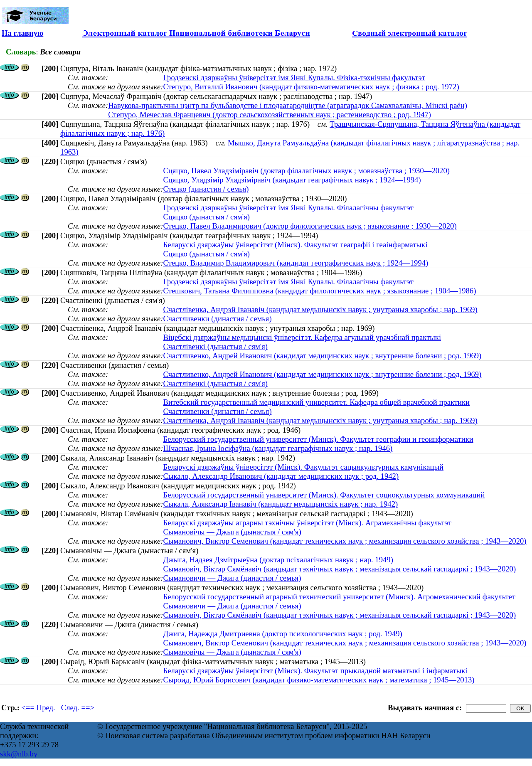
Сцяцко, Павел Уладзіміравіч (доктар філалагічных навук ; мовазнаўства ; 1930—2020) (306, 171)
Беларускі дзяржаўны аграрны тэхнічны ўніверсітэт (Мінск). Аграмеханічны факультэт (307, 523)
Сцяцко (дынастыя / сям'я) (206, 217)
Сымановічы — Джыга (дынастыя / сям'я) (232, 532)
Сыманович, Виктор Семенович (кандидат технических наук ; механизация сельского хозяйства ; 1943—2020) (345, 541)
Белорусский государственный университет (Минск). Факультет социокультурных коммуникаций (324, 495)
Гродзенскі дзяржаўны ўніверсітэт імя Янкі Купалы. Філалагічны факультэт (288, 208)
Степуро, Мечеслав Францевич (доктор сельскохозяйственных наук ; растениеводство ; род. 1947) (270, 115)
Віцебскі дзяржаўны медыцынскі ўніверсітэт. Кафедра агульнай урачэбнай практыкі (302, 337)
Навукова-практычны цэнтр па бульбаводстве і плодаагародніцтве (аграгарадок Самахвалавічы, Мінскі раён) (288, 105)
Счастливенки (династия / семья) (217, 319)
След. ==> (78, 708)
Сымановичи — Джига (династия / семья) (232, 578)
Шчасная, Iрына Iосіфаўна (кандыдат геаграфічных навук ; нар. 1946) (278, 448)
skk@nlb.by (19, 754)
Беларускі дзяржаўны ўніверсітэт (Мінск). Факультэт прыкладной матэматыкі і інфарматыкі (315, 671)
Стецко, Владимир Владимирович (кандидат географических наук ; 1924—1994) (296, 263)
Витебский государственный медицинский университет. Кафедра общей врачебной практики (316, 402)
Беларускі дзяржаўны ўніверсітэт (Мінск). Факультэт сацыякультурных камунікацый (303, 467)
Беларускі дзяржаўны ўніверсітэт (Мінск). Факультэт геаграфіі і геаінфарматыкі (295, 245)
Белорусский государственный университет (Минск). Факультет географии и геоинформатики (318, 439)
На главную (22, 33)
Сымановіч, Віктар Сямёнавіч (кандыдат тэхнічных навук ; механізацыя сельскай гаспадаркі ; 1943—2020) (339, 569)
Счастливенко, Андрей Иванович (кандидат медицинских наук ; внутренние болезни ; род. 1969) (322, 356)
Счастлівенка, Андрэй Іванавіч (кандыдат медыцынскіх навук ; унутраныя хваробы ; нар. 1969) (320, 309)
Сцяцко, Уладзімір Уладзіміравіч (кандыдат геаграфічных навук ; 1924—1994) (292, 180)
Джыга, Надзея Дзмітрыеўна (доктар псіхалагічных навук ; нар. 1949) (278, 560)
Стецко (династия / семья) (206, 189)
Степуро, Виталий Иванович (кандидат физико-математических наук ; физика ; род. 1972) (311, 87)
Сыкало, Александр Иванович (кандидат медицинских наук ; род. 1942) (281, 476)
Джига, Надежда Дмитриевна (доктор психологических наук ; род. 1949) (282, 634)
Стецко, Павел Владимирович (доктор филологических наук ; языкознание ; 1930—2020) (310, 226)
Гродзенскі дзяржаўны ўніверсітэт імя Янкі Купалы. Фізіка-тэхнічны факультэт (294, 78)
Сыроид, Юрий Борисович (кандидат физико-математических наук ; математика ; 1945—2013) (319, 680)
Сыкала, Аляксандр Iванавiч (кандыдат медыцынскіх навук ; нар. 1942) (280, 504)
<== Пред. (38, 708)
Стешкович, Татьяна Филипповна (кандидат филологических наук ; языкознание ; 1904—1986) (319, 291)
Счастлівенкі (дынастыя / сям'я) (215, 346)
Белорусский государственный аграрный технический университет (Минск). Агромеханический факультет (339, 597)
